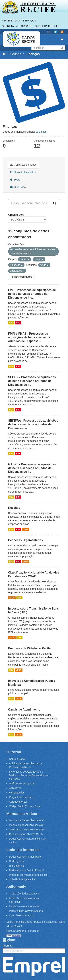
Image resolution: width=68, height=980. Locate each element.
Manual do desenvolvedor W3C (27, 825)
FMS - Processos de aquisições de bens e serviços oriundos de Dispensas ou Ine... (32, 294)
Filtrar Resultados (21, 277)
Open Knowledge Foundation (23, 931)
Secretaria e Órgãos (17, 26)
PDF (18, 323)
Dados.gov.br (17, 861)
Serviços (29, 21)
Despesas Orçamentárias (25, 540)
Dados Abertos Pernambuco (25, 857)
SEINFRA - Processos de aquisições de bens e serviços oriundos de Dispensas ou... (33, 424)
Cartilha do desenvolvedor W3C (27, 830)
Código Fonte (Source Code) (25, 806)
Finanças (33, 54)
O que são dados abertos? (24, 894)
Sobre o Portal (17, 759)
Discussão (18, 187)
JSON (26, 529)
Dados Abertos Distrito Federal (26, 870)
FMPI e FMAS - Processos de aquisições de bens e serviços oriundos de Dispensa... (29, 337)
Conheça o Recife (47, 26)
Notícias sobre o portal (22, 783)
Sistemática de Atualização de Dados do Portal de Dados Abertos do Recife (29, 775)
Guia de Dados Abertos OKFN (26, 834)
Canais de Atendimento (24, 710)
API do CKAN (14, 926)
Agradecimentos (18, 802)
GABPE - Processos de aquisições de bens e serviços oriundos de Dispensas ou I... (32, 468)
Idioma (7, 946)
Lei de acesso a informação (25, 906)
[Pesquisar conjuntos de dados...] (29, 203)
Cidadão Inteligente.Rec (23, 879)
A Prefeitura (11, 21)
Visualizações (17, 793)
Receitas (14, 508)
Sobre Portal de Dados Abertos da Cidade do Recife (36, 922)
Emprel (34, 967)
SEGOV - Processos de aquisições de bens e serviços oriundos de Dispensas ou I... (32, 381)
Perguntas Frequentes (22, 797)
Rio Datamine (17, 866)
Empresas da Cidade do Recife (29, 648)
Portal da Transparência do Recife (28, 875)
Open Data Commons (21, 915)
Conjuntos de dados (23, 165)
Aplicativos (15, 788)
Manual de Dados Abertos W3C (27, 820)
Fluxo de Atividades (23, 172)
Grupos (16, 54)
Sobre (15, 180)
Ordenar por (16, 215)
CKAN (9, 940)
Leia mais (41, 132)
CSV (11, 323)
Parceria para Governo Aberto (26, 911)
